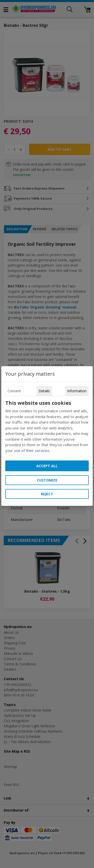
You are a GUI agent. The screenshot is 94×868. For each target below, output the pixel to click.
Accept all (47, 466)
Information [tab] (77, 391)
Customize (47, 480)
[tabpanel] (47, 427)
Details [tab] (44, 391)
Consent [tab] (14, 391)
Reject (47, 494)
